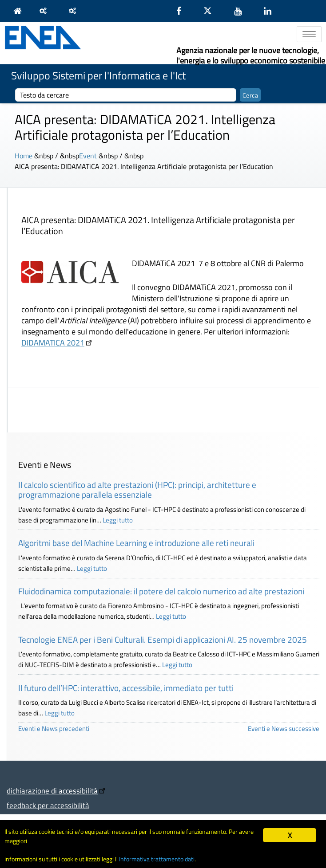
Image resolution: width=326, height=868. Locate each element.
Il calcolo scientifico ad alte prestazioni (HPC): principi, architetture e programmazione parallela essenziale (137, 490)
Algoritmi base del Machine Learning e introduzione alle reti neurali (136, 543)
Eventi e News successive (284, 729)
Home (24, 156)
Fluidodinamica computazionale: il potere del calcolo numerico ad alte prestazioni (161, 591)
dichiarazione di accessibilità (52, 791)
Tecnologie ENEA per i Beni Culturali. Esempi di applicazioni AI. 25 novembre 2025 (163, 639)
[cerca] (126, 95)
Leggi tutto (118, 520)
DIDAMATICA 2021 (53, 343)
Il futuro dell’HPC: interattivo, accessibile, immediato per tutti (126, 688)
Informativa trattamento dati (157, 859)
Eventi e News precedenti (54, 729)
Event (88, 156)
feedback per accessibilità (48, 805)
